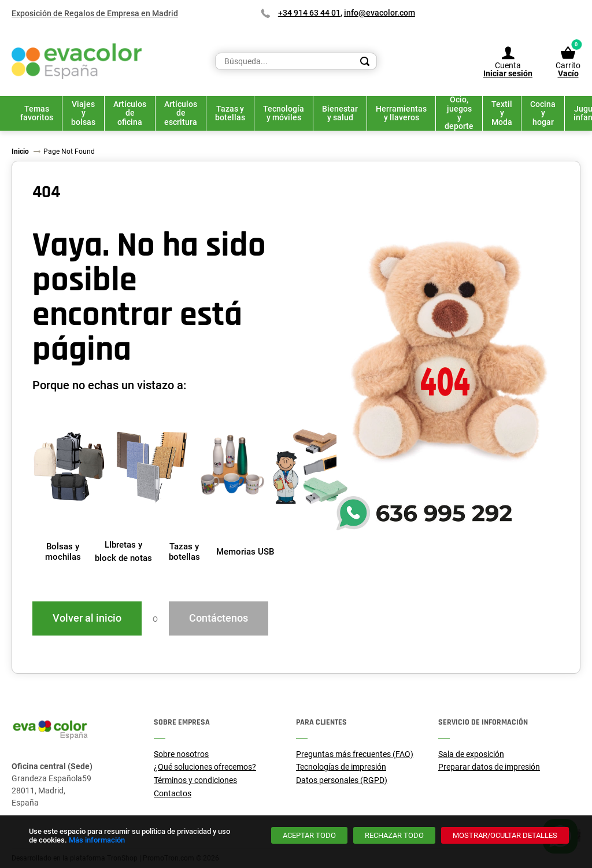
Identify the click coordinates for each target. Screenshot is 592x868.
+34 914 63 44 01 (309, 13)
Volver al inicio (87, 618)
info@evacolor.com (380, 13)
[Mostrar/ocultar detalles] (505, 835)
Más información (97, 840)
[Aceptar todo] (309, 835)
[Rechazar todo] (394, 835)
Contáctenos (219, 618)
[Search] (365, 61)
